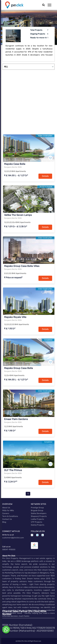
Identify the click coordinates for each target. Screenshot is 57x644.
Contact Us (7, 519)
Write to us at (8, 535)
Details (45, 176)
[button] (49, 5)
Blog (4, 522)
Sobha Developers (39, 513)
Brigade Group (37, 510)
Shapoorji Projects (39, 516)
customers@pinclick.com (13, 538)
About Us (6, 508)
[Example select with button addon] (28, 67)
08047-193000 (9, 550)
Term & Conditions (10, 516)
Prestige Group (37, 508)
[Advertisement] (28, 104)
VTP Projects (36, 522)
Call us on (6, 547)
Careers (6, 513)
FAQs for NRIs (8, 510)
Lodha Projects (37, 519)
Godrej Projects (38, 525)
